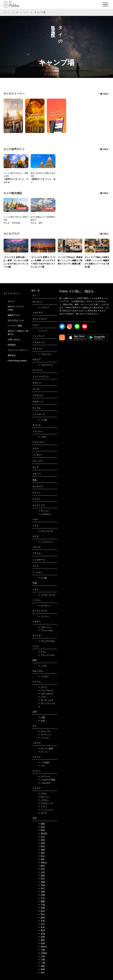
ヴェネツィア (46, 803)
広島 (41, 921)
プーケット (45, 735)
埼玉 (41, 869)
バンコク (43, 738)
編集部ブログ (14, 315)
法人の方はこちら (16, 320)
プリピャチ (45, 354)
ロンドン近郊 (46, 749)
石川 (41, 924)
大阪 (41, 950)
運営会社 (12, 355)
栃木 (41, 911)
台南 (41, 717)
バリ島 (42, 420)
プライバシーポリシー (18, 350)
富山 (41, 856)
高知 (41, 840)
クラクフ (43, 307)
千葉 (41, 905)
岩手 (41, 879)
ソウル (42, 666)
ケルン (42, 652)
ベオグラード (46, 365)
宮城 (41, 885)
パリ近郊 (43, 762)
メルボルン (45, 514)
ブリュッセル (46, 630)
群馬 (41, 943)
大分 (41, 898)
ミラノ (42, 807)
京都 (41, 960)
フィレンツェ (46, 810)
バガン (42, 437)
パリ (41, 766)
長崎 (41, 966)
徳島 (41, 824)
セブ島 (42, 578)
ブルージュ (45, 627)
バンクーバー (46, 542)
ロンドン (43, 752)
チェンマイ (45, 731)
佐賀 (41, 827)
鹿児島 (42, 833)
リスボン (43, 677)
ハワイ (42, 697)
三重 (41, 963)
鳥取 (41, 830)
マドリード (45, 776)
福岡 (41, 892)
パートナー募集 (15, 326)
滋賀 (41, 876)
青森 (41, 882)
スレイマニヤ (46, 531)
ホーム (7, 12)
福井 (41, 853)
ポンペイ (43, 797)
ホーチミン (45, 606)
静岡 (41, 918)
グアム (42, 687)
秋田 (41, 846)
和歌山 (42, 863)
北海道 (42, 953)
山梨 (41, 956)
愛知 (41, 940)
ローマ (42, 813)
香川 (41, 888)
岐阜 (41, 866)
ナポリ (42, 794)
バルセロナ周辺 (47, 780)
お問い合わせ (14, 340)
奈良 (41, 927)
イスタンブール (47, 595)
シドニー (43, 616)
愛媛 (41, 901)
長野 (41, 937)
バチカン (43, 800)
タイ (26, 12)
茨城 (41, 934)
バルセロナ (45, 783)
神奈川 (42, 947)
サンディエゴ (46, 700)
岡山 (41, 914)
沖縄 (41, 895)
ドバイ (42, 331)
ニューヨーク (46, 690)
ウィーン (43, 511)
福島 (41, 850)
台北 (41, 721)
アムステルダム (47, 641)
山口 (41, 837)
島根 (41, 969)
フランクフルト (47, 655)
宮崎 (41, 843)
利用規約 (12, 345)
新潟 (41, 930)
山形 (41, 872)
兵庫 (41, 908)
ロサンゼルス (46, 694)
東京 (41, 973)
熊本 (41, 859)
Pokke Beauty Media (17, 361)
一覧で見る (103, 94)
